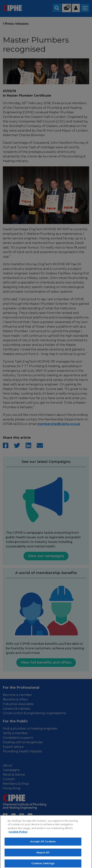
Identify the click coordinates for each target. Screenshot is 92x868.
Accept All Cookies (43, 845)
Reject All (43, 856)
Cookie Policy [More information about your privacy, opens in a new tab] (18, 835)
